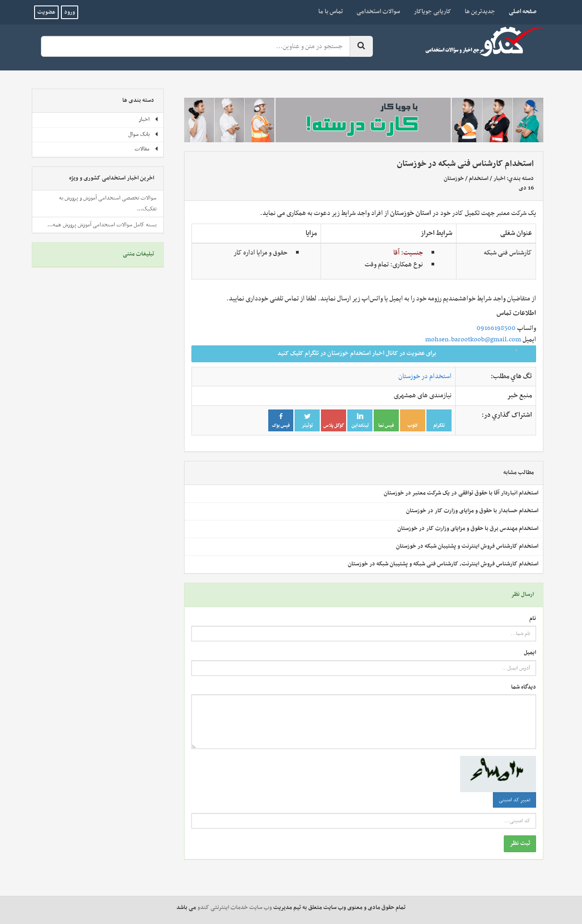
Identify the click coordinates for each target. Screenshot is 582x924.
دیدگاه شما (524, 687)
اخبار (499, 179)
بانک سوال (143, 135)
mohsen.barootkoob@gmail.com (473, 340)
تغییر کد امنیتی (514, 800)
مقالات (147, 149)
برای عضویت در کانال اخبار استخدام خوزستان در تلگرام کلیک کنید (404, 353)
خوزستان (454, 179)
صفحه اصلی (519, 11)
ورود (70, 12)
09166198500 (496, 328)
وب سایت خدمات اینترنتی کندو (235, 908)
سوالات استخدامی (378, 12)
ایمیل (530, 653)
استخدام (479, 179)
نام (533, 619)
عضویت (46, 12)
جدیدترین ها (480, 12)
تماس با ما (331, 12)
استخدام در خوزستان (425, 376)
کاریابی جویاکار (432, 12)
